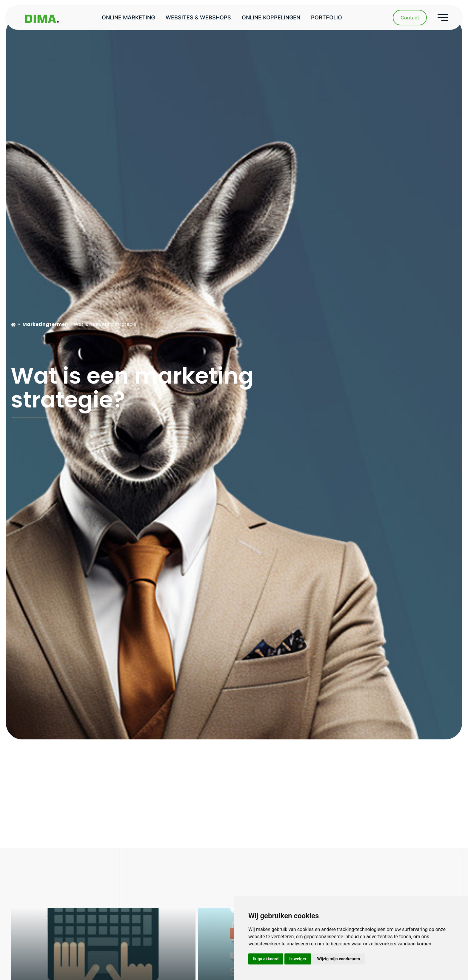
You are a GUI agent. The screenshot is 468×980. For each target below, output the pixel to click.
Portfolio (327, 17)
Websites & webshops (198, 17)
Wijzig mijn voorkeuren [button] (338, 959)
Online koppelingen (271, 17)
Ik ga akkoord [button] (266, 959)
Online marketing (128, 17)
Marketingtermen (45, 324)
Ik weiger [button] (298, 959)
